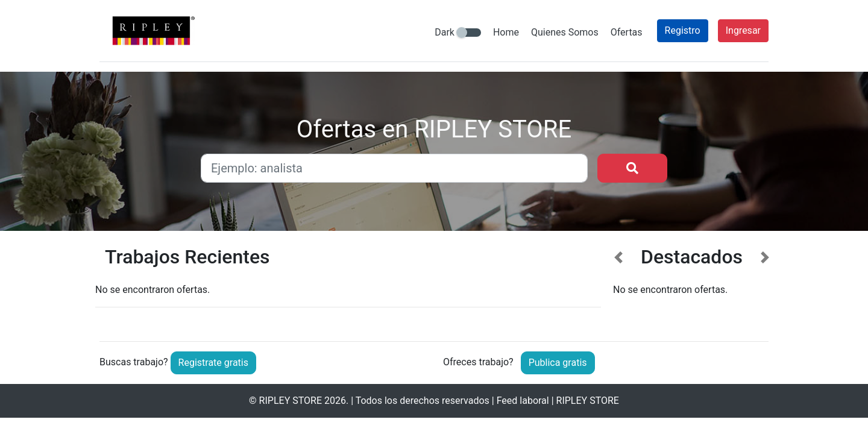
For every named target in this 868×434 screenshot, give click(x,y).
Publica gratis (558, 363)
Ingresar (743, 30)
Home (506, 32)
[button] (619, 284)
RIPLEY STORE (291, 401)
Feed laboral (523, 401)
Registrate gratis (213, 363)
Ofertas (627, 32)
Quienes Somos (565, 32)
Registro (683, 30)
